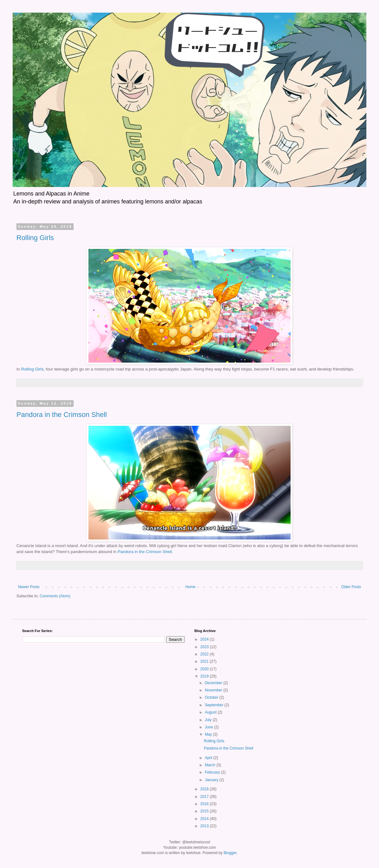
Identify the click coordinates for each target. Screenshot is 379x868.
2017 (205, 797)
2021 (205, 661)
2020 (205, 669)
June (209, 727)
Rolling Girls (35, 238)
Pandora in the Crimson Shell (62, 415)
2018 (205, 789)
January (212, 780)
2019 (205, 676)
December (214, 683)
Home (190, 587)
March (211, 765)
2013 (205, 826)
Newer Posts (29, 587)
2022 (205, 654)
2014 (205, 819)
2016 (205, 804)
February (213, 772)
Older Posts (351, 587)
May (209, 734)
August (211, 712)
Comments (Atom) (55, 596)
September (214, 705)
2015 (205, 811)
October (212, 697)
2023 (205, 647)
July (209, 720)
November (214, 690)
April (209, 758)
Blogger (230, 853)
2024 (205, 639)
